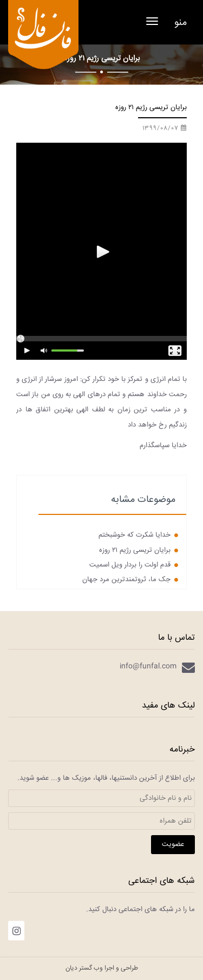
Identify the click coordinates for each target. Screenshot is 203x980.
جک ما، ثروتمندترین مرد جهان (130, 580)
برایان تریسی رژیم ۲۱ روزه (139, 550)
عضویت (173, 844)
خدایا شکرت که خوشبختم (138, 535)
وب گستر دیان (84, 968)
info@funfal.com (148, 666)
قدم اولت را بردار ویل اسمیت (134, 565)
